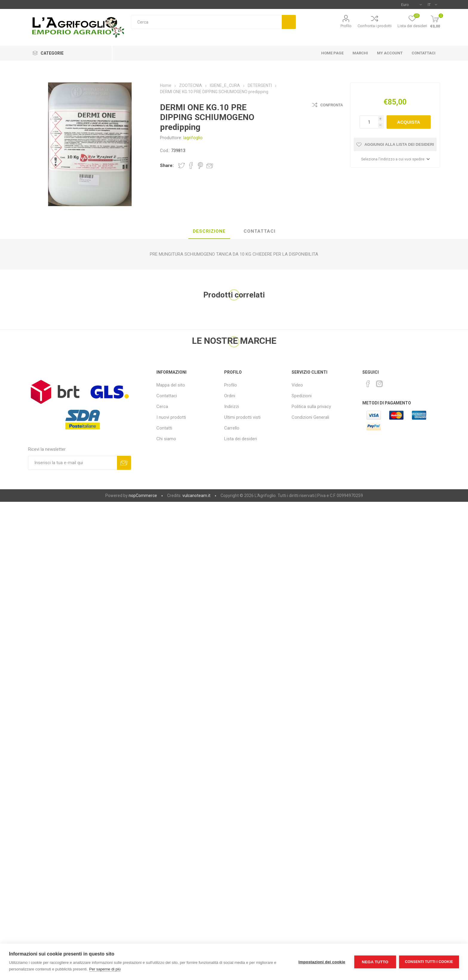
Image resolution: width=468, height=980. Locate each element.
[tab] (209, 231)
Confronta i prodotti (375, 26)
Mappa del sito (171, 385)
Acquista (408, 122)
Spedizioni (302, 396)
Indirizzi (232, 407)
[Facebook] (368, 384)
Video (297, 385)
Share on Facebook (191, 165)
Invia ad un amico (210, 165)
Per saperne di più (105, 969)
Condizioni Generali (310, 417)
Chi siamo (166, 439)
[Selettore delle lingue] (432, 4)
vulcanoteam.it (196, 496)
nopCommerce (143, 496)
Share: (167, 165)
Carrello (232, 428)
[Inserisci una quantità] (369, 122)
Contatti (164, 428)
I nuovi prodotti (171, 417)
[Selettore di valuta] (411, 4)
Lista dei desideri (241, 439)
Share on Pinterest (200, 165)
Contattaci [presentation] (260, 231)
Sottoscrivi (124, 463)
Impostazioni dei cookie (322, 962)
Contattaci (167, 396)
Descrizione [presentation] (209, 231)
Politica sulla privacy (311, 407)
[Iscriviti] (73, 463)
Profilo (346, 26)
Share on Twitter (181, 165)
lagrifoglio (193, 138)
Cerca (289, 22)
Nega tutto (375, 962)
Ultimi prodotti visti (242, 417)
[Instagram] (379, 384)
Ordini (230, 396)
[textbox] (206, 22)
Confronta (332, 105)
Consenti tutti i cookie (429, 962)
